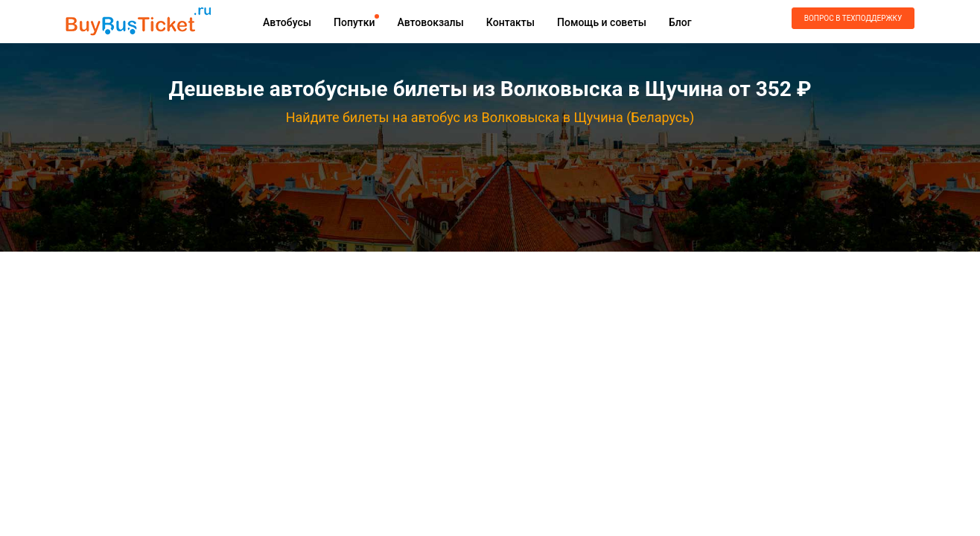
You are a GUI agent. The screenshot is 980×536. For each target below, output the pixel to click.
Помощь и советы (602, 22)
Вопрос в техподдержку (853, 18)
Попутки (354, 22)
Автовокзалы (430, 22)
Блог (680, 22)
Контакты (510, 22)
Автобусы (287, 22)
